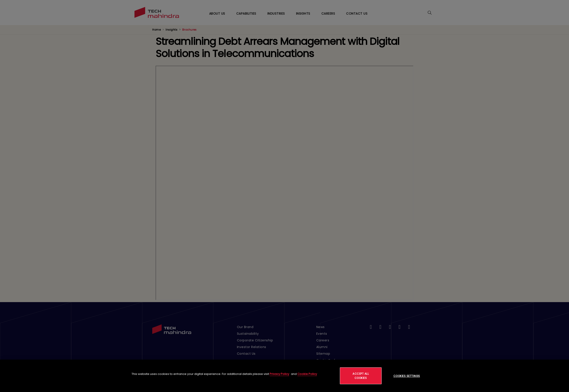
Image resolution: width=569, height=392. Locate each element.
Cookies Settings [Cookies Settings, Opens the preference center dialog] (407, 376)
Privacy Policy (279, 374)
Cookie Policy (307, 374)
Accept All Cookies (361, 376)
